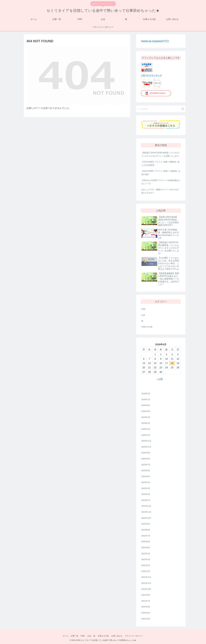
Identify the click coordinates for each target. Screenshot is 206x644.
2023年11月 (146, 447)
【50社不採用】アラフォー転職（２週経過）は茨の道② (161, 173)
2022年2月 (146, 565)
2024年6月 (146, 405)
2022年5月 (146, 547)
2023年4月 (146, 482)
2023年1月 (146, 500)
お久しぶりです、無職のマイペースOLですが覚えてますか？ (160, 191)
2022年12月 (146, 506)
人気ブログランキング (151, 75)
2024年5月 (146, 411)
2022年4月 (146, 554)
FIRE (143, 309)
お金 (143, 315)
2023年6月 (146, 471)
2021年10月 (146, 589)
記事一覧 (74, 636)
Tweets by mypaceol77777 (155, 41)
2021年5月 (146, 613)
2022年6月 (146, 542)
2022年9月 (146, 524)
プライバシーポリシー (135, 636)
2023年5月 (146, 476)
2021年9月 (146, 595)
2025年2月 (146, 394)
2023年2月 (146, 494)
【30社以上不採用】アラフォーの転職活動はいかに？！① (161, 182)
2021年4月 (146, 619)
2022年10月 (146, 518)
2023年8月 (146, 459)
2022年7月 (146, 536)
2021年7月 (146, 601)
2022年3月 (146, 559)
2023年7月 (146, 465)
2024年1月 (146, 435)
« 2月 (160, 379)
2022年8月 (146, 530)
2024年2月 (146, 429)
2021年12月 (146, 577)
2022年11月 (146, 512)
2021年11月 (146, 583)
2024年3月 (146, 423)
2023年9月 (146, 453)
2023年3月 (146, 488)
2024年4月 (146, 417)
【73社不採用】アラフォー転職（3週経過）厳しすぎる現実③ (160, 163)
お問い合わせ (117, 636)
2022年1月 (146, 571)
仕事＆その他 (147, 327)
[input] (161, 109)
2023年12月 (146, 441)
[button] (183, 109)
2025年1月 (146, 399)
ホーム (65, 636)
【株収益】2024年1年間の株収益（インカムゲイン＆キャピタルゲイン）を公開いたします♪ (160, 154)
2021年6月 (146, 607)
